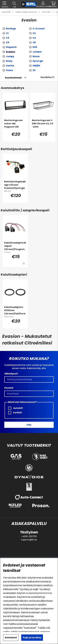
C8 (34, 42)
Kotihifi (15, 413)
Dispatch (11, 47)
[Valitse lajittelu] (13, 78)
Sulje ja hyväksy (32, 638)
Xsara (9, 70)
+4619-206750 (29, 536)
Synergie (38, 61)
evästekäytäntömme (39, 593)
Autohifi (6, 12)
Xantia (10, 66)
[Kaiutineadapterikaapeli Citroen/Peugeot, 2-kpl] (15, 247)
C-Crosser (39, 29)
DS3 (35, 47)
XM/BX (36, 66)
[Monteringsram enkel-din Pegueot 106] (15, 125)
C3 (8, 38)
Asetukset (11, 638)
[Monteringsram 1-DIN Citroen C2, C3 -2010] (43, 125)
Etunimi (9, 388)
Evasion (11, 52)
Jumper (37, 52)
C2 (34, 33)
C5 (8, 42)
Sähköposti (11, 374)
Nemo (36, 56)
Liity (29, 425)
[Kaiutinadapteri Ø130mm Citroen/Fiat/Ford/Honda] (15, 312)
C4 (34, 38)
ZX (34, 70)
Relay (9, 61)
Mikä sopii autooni (26, 12)
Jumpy (10, 56)
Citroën (46, 12)
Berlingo (11, 29)
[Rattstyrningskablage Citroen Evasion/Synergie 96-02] (15, 186)
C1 (7, 33)
